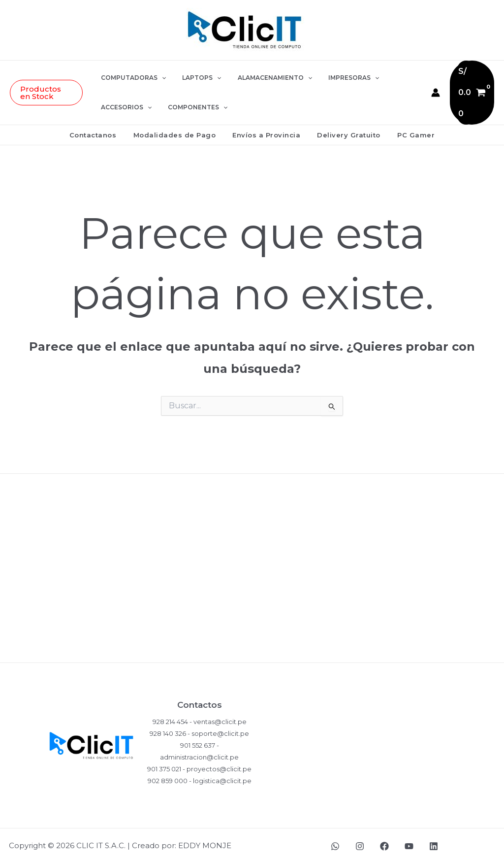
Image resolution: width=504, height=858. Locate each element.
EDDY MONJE (205, 841)
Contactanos (101, 130)
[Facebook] (384, 841)
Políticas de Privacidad (252, 519)
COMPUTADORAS (134, 75)
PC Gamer (408, 130)
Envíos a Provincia (266, 130)
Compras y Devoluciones (252, 551)
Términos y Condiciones (252, 615)
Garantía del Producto (252, 583)
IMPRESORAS (341, 75)
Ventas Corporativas (252, 647)
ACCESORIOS (127, 105)
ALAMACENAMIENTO (267, 75)
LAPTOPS (198, 75)
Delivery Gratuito (345, 130)
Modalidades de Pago (179, 130)
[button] (48, 90)
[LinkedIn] (434, 841)
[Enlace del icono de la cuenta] (434, 90)
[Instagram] (360, 841)
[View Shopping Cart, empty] (471, 90)
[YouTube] (409, 841)
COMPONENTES (194, 105)
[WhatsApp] (335, 841)
